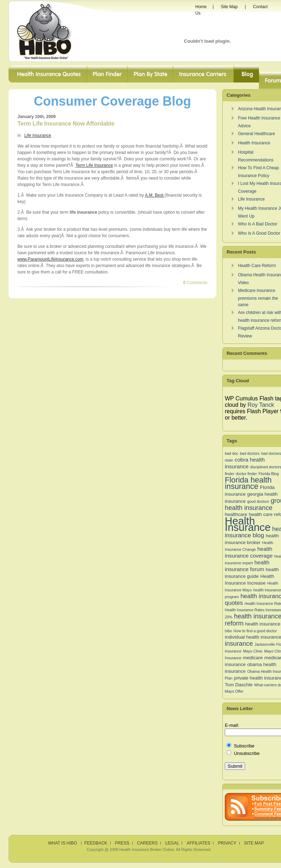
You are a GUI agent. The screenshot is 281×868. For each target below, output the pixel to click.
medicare (253, 658)
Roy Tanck (261, 405)
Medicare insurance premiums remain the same (258, 298)
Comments (195, 283)
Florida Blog (269, 474)
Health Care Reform (257, 266)
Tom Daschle (239, 685)
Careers (147, 843)
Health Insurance (254, 143)
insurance (239, 643)
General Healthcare (256, 134)
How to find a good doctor (255, 631)
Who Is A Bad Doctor (258, 224)
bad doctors (250, 453)
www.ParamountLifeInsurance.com (50, 259)
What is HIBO (63, 843)
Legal (172, 843)
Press (122, 843)
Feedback (96, 843)
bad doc (232, 453)
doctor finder (246, 474)
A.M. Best (155, 195)
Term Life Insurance (94, 165)
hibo (228, 631)
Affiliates (198, 843)
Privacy (227, 843)
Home (201, 7)
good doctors (258, 501)
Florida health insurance (248, 483)
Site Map (229, 7)
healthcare (236, 514)
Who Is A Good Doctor (259, 233)
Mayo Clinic (253, 651)
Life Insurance (38, 135)
